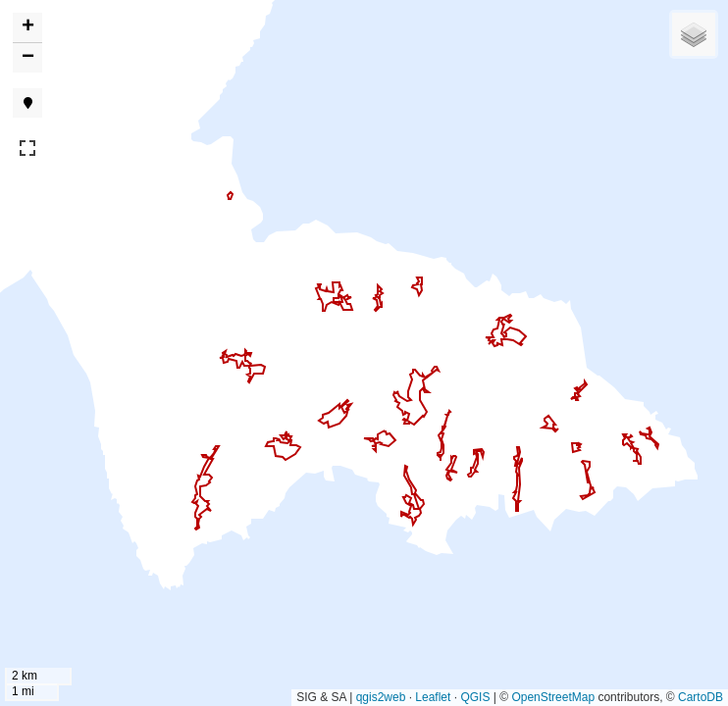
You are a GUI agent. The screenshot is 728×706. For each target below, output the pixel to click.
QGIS (475, 697)
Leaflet (433, 697)
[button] (27, 28)
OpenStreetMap (553, 697)
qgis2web (381, 697)
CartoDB (701, 697)
